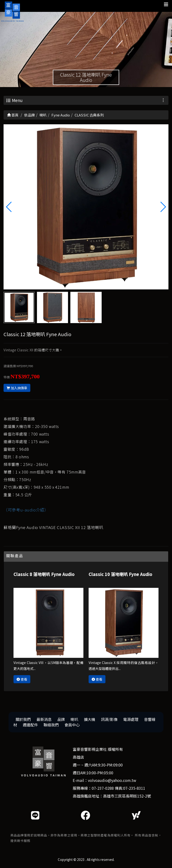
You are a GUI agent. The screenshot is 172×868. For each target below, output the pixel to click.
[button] (163, 207)
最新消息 (44, 719)
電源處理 (131, 719)
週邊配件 (30, 725)
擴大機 (90, 719)
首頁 (13, 115)
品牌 (61, 719)
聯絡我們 (51, 725)
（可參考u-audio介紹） (26, 510)
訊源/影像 (109, 719)
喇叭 (74, 719)
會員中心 (72, 725)
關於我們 (23, 719)
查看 (22, 679)
